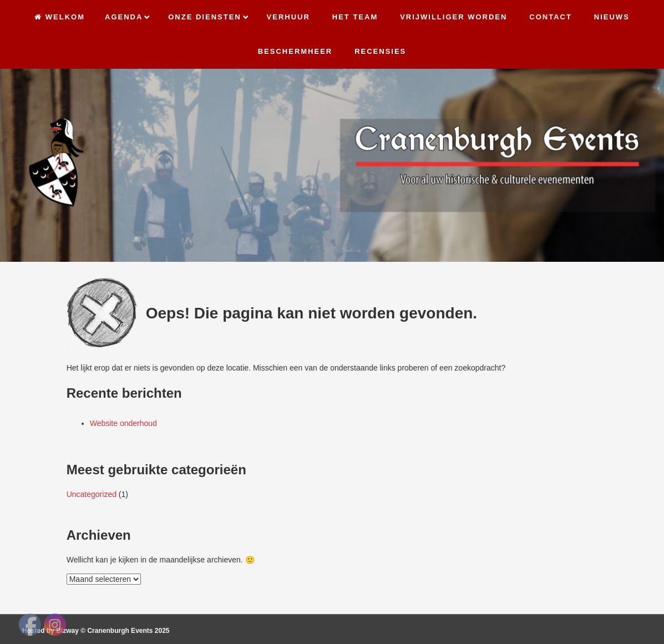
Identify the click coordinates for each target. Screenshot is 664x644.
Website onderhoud (123, 423)
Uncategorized (92, 494)
